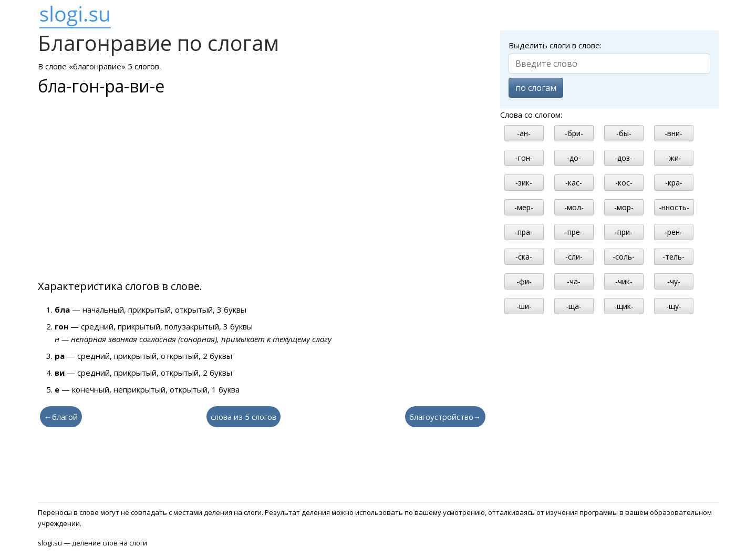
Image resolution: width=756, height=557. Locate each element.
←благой (61, 417)
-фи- (524, 281)
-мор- (624, 207)
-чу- (674, 281)
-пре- (574, 232)
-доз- (624, 158)
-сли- (574, 257)
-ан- (524, 133)
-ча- (574, 281)
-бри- (574, 133)
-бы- (624, 133)
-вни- (674, 133)
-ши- (524, 306)
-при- (624, 232)
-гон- (524, 158)
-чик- (624, 281)
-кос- (624, 183)
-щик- (624, 306)
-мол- (574, 207)
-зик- (524, 183)
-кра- (674, 183)
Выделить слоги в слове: (555, 45)
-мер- (524, 207)
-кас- (574, 183)
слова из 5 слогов (244, 417)
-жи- (674, 158)
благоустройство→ (445, 417)
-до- (574, 158)
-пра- (524, 232)
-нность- (674, 207)
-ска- (524, 257)
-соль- (624, 257)
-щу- (674, 306)
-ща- (574, 306)
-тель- (674, 257)
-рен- (674, 232)
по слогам (536, 88)
